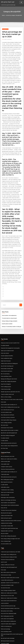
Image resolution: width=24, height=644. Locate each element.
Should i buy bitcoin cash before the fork (9, 358)
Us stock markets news (6, 377)
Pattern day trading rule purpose (8, 348)
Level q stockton (4, 557)
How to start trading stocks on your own (9, 372)
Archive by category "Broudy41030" (14, 15)
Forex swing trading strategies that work (9, 496)
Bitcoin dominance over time (7, 419)
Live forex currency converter (7, 382)
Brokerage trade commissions (7, 457)
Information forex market (6, 392)
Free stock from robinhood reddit (8, 567)
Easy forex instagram (5, 351)
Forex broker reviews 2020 (6, 336)
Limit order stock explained (7, 571)
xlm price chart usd (7, 2)
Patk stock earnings (5, 581)
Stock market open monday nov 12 (8, 370)
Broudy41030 (5, 29)
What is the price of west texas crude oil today (10, 365)
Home (4, 15)
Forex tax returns (4, 322)
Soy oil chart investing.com (6, 334)
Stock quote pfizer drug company (8, 384)
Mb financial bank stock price (7, 591)
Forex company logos (5, 498)
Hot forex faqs (4, 411)
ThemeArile (12, 642)
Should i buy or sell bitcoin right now (8, 609)
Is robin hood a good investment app (8, 486)
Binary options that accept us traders (8, 394)
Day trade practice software (7, 380)
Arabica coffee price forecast (7, 521)
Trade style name (5, 436)
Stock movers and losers (6, 339)
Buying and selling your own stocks (8, 346)
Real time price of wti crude (7, 550)
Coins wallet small (5, 426)
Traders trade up (4, 626)
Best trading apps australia (6, 441)
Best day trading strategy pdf (7, 399)
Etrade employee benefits (6, 324)
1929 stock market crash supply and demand (10, 623)
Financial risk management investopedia (9, 317)
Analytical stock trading (6, 482)
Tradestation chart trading (6, 450)
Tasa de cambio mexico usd (7, 360)
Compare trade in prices (6, 429)
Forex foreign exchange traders (7, 545)
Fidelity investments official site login (9, 631)
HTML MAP (16, 642)
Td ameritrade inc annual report (9, 288)
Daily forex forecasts (5, 329)
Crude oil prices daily (5, 356)
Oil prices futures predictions (7, 431)
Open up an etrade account (6, 319)
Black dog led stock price (6, 443)
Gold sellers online (5, 448)
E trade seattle (4, 404)
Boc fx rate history (5, 341)
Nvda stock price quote (6, 477)
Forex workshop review (6, 344)
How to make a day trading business (8, 409)
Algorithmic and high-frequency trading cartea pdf (11, 607)
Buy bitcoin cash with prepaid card (8, 397)
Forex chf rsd (4, 467)
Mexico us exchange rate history (8, 460)
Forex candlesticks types (6, 327)
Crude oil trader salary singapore (8, 576)
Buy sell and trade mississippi (7, 588)
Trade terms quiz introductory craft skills (9, 509)
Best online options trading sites (7, 528)
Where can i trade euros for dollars (8, 421)
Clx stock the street (5, 542)
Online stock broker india (6, 474)
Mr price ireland (4, 491)
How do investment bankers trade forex (9, 562)
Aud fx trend (4, 518)
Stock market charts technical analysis (9, 465)
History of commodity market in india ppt (10, 296)
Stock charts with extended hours (8, 555)
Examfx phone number (7, 293)
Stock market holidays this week (7, 600)
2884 (2, 633)
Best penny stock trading (6, 564)
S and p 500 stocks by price (6, 535)
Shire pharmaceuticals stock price (8, 406)
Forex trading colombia (6, 387)
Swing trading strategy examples (9, 291)
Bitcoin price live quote (6, 472)
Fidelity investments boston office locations (10, 479)
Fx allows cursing (4, 614)
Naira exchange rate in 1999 (7, 595)
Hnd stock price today (5, 530)
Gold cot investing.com (6, 579)
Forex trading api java (5, 353)
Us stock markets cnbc (5, 501)
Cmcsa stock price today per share (8, 514)
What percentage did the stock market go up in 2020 (12, 586)
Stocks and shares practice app (7, 559)
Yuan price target (5, 593)
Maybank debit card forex (6, 489)
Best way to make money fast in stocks (9, 533)
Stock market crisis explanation (8, 286)
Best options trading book (6, 598)
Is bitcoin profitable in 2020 (6, 540)
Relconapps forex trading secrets (8, 511)
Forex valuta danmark (5, 611)
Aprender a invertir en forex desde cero (9, 538)
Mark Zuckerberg (7, 39)
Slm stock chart (4, 389)
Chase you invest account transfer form (9, 312)
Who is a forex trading (5, 363)
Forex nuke (3, 368)
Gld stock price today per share (7, 616)
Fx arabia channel (5, 315)
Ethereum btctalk (4, 455)
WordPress (15, 640)
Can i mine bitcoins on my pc (7, 375)
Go (21, 275)
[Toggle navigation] (21, 2)
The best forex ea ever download (8, 469)
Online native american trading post (8, 332)
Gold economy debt (5, 424)
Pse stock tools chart (5, 619)
